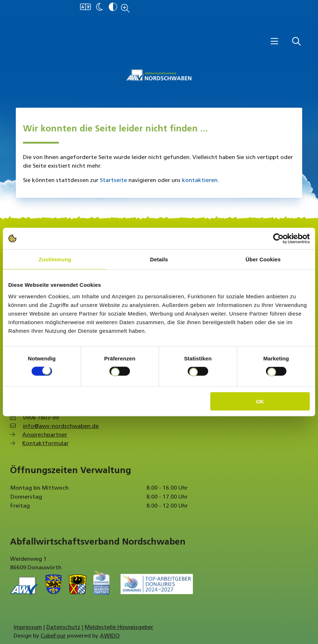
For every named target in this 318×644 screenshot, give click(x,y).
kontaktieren (200, 181)
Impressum (28, 627)
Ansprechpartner (45, 435)
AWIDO (110, 636)
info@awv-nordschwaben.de (61, 426)
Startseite (113, 181)
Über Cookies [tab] (263, 259)
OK (260, 401)
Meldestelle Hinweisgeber (119, 627)
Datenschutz (63, 627)
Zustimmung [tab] (55, 259)
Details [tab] (159, 259)
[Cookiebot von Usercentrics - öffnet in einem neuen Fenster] (278, 239)
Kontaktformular (45, 444)
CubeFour (53, 636)
